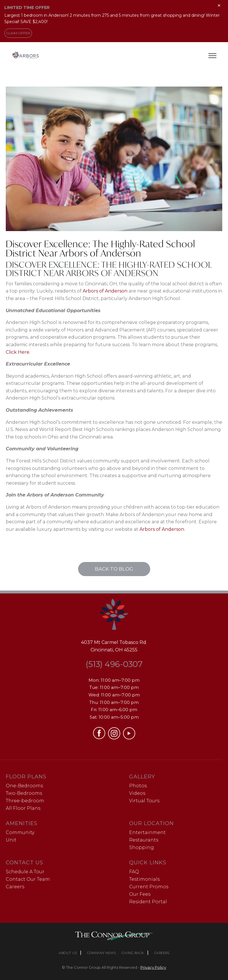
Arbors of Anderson (105, 291)
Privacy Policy (153, 967)
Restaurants (144, 840)
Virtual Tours (144, 801)
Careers (15, 887)
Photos (138, 786)
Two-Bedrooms (24, 793)
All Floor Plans (23, 808)
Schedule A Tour (25, 872)
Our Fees (140, 894)
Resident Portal (148, 902)
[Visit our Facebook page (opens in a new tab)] (99, 738)
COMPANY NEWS (101, 953)
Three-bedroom (25, 801)
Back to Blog (114, 569)
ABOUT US (68, 953)
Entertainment (147, 832)
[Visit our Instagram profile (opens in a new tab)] (114, 738)
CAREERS (162, 953)
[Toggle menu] (212, 56)
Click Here (18, 352)
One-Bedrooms (24, 786)
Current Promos (149, 887)
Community (20, 832)
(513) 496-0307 (114, 664)
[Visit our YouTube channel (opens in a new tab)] (129, 738)
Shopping (142, 847)
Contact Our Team (28, 879)
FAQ (134, 872)
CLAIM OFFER (18, 33)
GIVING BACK (133, 953)
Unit (11, 840)
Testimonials (144, 879)
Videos (137, 793)
